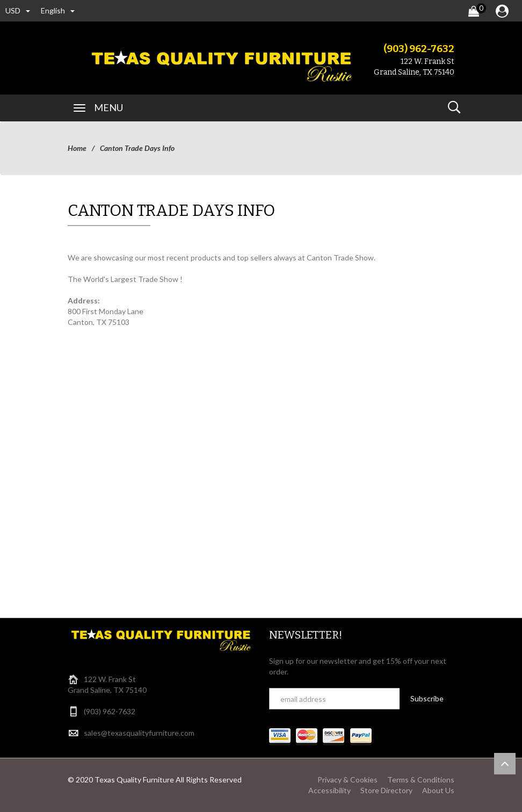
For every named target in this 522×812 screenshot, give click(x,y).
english (58, 10)
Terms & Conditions (421, 780)
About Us (438, 790)
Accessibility (329, 790)
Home (77, 148)
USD (18, 10)
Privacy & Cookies (347, 780)
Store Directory (386, 790)
